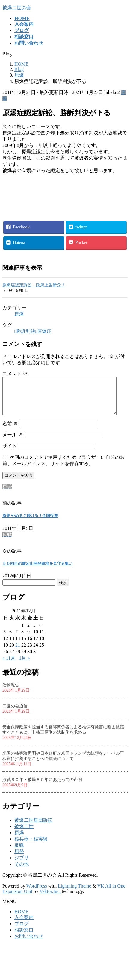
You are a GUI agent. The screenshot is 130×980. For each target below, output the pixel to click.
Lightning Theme (74, 893)
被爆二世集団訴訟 (34, 827)
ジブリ (22, 865)
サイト (10, 453)
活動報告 (11, 692)
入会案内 (24, 924)
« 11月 (9, 665)
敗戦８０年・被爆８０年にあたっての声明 (42, 787)
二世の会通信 (15, 713)
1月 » (24, 665)
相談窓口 (24, 937)
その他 (22, 871)
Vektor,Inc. (50, 898)
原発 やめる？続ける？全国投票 (30, 523)
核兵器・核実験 (31, 846)
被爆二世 (24, 833)
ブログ (22, 931)
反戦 (19, 852)
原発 (19, 859)
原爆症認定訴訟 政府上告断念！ (34, 285)
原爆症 (44, 331)
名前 (10, 431)
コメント (15, 374)
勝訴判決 (26, 331)
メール (13, 442)
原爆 (19, 314)
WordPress (37, 893)
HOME (21, 919)
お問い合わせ (29, 943)
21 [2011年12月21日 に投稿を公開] (18, 652)
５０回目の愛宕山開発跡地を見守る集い (37, 571)
